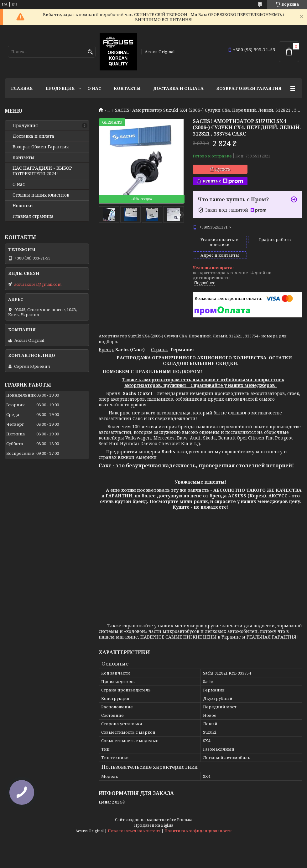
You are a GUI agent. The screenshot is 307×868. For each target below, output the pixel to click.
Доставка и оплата (178, 88)
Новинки (23, 206)
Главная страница (33, 216)
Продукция (60, 88)
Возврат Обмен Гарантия (249, 88)
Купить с (223, 181)
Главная (22, 88)
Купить (223, 169)
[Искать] (90, 52)
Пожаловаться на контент (134, 831)
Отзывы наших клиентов (41, 195)
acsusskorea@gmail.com (38, 284)
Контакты (127, 88)
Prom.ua (185, 820)
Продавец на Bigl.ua (154, 825)
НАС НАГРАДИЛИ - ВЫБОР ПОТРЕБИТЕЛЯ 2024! (42, 171)
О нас (94, 88)
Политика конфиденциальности (198, 831)
